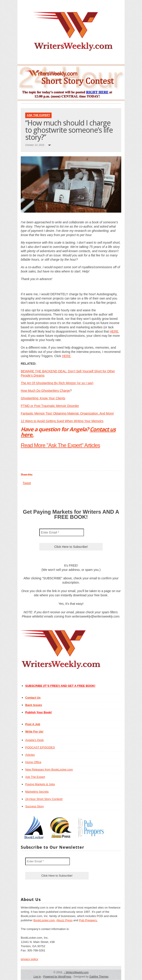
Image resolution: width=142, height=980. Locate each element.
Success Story (34, 806)
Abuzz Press (64, 920)
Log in (37, 977)
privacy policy (29, 959)
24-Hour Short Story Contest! (44, 799)
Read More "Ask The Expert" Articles (60, 445)
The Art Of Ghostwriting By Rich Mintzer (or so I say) (57, 383)
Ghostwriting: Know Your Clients (43, 398)
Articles (30, 755)
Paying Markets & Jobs (40, 784)
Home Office (33, 762)
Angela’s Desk (34, 740)
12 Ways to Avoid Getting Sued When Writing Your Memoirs (62, 421)
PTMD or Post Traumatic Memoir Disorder (50, 406)
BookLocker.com (44, 920)
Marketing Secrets (37, 792)
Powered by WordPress (57, 977)
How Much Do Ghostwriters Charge (45, 391)
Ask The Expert (38, 115)
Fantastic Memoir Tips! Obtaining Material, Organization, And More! (67, 413)
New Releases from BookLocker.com (49, 770)
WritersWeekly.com (76, 972)
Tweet (27, 483)
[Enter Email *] (62, 532)
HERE (114, 331)
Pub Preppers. (88, 920)
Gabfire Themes (99, 977)
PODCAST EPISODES (40, 747)
